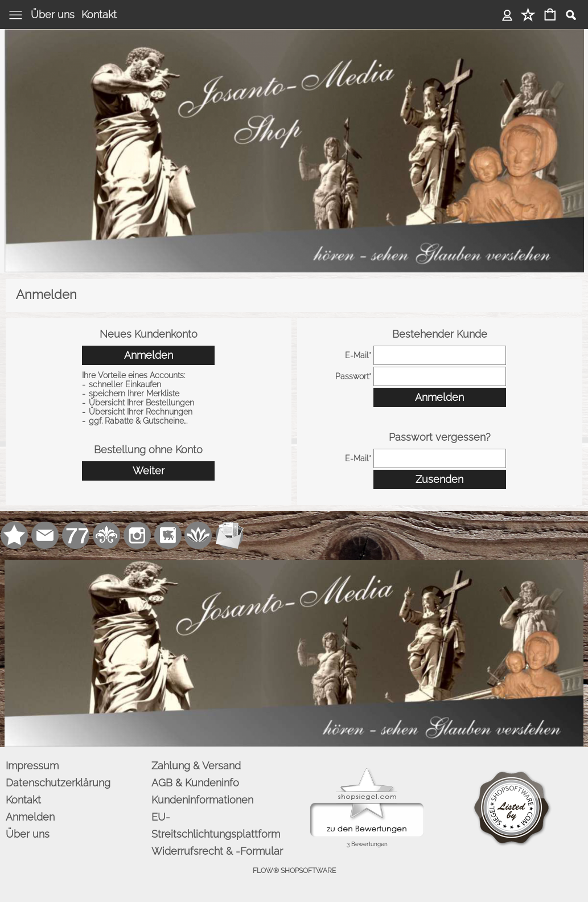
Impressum (32, 766)
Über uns (53, 15)
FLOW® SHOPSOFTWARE (294, 871)
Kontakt (99, 15)
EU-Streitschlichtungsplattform (216, 825)
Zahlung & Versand (196, 766)
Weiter (149, 471)
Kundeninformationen (202, 800)
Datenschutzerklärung (58, 783)
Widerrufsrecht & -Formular (217, 851)
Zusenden (439, 479)
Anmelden (507, 15)
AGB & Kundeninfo (195, 783)
